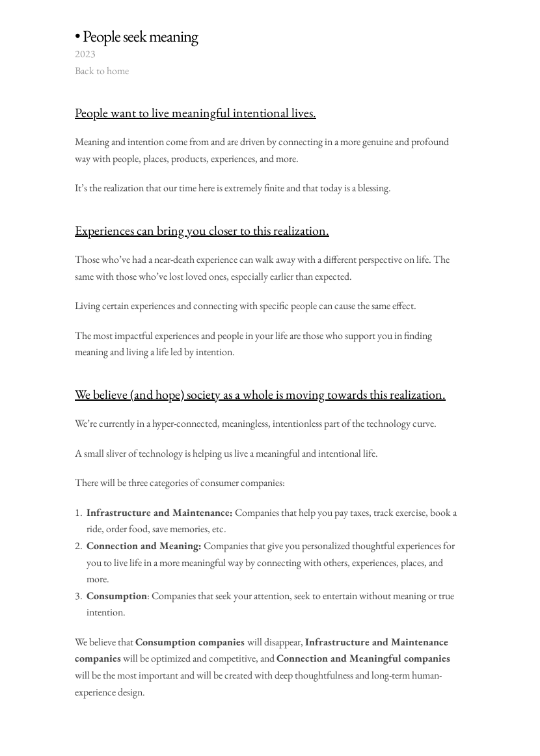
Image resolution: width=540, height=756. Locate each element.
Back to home (102, 71)
